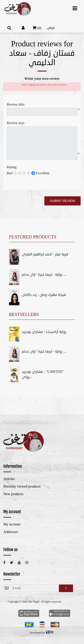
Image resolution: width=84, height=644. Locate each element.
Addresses (11, 532)
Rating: (12, 167)
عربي (51, 28)
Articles (9, 479)
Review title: (16, 105)
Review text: (16, 123)
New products (13, 494)
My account (12, 524)
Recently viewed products (22, 486)
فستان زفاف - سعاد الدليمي (42, 58)
